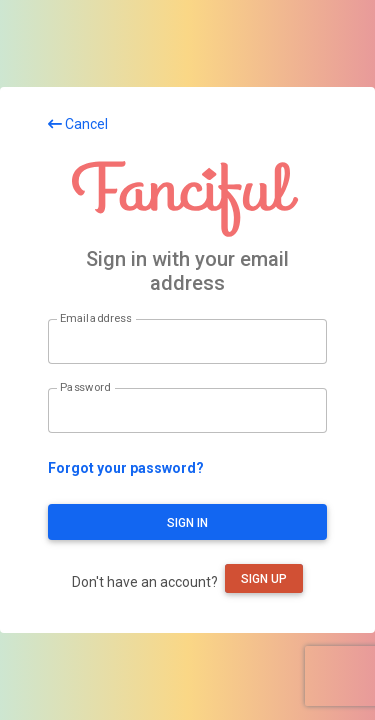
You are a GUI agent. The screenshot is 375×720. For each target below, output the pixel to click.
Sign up (264, 579)
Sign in (187, 523)
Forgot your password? (126, 468)
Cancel (78, 124)
